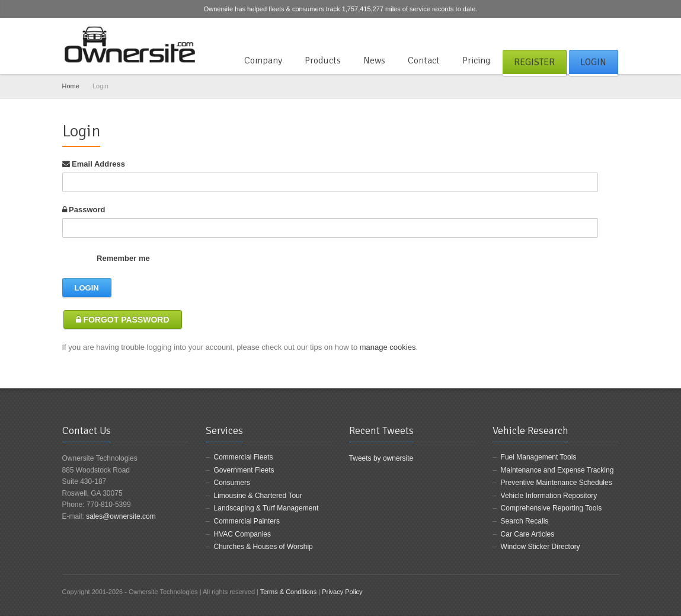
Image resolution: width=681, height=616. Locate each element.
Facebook (573, 32)
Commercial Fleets (244, 457)
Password (84, 210)
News (374, 60)
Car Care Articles (528, 534)
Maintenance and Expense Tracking (557, 470)
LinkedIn (612, 32)
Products (323, 60)
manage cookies (388, 347)
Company (263, 60)
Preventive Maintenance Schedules (557, 483)
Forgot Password (123, 320)
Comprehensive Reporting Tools (551, 508)
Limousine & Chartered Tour (258, 496)
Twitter (593, 32)
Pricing (476, 60)
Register (534, 62)
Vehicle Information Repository (549, 496)
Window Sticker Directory (541, 547)
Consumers (232, 483)
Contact (424, 60)
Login (593, 62)
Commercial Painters (247, 521)
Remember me (108, 258)
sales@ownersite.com (121, 516)
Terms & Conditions (288, 592)
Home (71, 86)
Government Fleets (244, 470)
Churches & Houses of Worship (263, 547)
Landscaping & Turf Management (266, 508)
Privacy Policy (342, 592)
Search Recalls (525, 521)
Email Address (94, 164)
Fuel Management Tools (539, 457)
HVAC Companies (242, 534)
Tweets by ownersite (381, 458)
